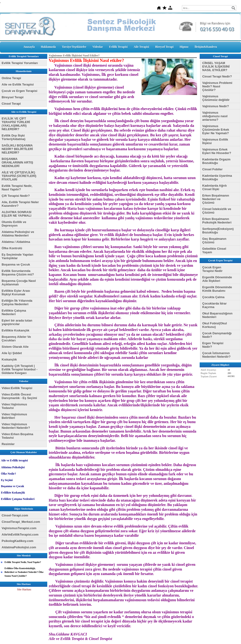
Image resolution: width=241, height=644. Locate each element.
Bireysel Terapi (164, 47)
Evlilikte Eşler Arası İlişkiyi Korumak (16, 292)
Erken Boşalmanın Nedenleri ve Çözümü (216, 199)
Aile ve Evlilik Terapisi (18, 84)
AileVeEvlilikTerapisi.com (20, 535)
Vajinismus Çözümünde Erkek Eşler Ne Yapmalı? (216, 130)
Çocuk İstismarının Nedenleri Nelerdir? (216, 355)
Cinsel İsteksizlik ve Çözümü (217, 211)
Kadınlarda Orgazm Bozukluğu (216, 161)
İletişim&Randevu (206, 47)
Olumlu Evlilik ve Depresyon (14, 224)
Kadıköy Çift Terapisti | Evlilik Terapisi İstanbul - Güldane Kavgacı (19, 369)
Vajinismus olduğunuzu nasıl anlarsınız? (215, 116)
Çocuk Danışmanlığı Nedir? (217, 335)
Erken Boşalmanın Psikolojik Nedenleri (217, 221)
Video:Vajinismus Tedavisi (14, 406)
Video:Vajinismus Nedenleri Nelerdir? (16, 426)
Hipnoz (184, 47)
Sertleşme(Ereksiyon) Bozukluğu (218, 231)
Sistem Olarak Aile (15, 347)
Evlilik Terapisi (118, 47)
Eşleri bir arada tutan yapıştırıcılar (17, 322)
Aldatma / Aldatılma (16, 242)
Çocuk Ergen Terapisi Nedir (212, 269)
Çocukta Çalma (213, 297)
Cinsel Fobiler (212, 169)
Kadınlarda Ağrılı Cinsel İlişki (215, 187)
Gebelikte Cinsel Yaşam (214, 250)
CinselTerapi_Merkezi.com (21, 522)
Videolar (98, 47)
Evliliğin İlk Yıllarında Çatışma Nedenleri (17, 302)
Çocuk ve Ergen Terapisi (19, 91)
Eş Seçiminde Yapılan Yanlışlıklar (17, 256)
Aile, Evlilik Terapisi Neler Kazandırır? (20, 204)
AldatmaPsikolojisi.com (19, 547)
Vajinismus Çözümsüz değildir (216, 98)
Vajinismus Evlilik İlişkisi (215, 141)
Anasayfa (29, 47)
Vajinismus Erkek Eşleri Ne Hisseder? (217, 151)
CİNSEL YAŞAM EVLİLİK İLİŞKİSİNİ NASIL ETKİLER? (216, 67)
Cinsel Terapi (11, 104)
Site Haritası (24, 589)
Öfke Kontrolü (12, 248)
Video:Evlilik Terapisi (17, 388)
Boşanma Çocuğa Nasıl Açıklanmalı (19, 283)
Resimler (8, 444)
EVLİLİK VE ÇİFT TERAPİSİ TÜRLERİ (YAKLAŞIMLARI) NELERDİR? (16, 124)
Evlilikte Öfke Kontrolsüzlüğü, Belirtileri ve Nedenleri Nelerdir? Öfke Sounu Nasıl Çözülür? (24, 572)
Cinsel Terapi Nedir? (217, 76)
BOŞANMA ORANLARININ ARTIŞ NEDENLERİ (17, 162)
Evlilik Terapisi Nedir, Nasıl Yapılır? (17, 188)
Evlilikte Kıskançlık (15, 330)
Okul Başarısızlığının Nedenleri (217, 315)
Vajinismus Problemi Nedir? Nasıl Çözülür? (217, 86)
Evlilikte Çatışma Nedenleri (14, 312)
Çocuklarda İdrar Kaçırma (214, 305)
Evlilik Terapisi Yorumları (20, 63)
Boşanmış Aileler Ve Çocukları (16, 339)
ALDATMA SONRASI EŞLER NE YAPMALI (17, 214)
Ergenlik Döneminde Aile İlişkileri (217, 279)
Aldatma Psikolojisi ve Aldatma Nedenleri (18, 234)
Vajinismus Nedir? (216, 106)
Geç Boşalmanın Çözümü (214, 240)
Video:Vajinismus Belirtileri (14, 416)
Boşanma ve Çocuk (16, 264)
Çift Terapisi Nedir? (16, 196)
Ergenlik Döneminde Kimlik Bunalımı (217, 289)
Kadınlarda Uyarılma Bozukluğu (217, 177)
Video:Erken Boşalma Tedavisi (17, 436)
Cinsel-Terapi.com (15, 515)
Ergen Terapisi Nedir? (213, 345)
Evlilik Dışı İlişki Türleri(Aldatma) (13, 137)
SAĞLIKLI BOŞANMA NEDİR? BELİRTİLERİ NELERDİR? (17, 149)
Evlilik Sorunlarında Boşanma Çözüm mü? (18, 273)
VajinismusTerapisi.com (19, 528)
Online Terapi (11, 78)
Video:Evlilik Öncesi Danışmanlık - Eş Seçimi (19, 396)
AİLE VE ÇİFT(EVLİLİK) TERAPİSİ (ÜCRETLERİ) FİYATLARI (19, 176)
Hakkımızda (48, 47)
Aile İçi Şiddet (12, 353)
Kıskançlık (9, 359)
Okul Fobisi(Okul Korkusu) (215, 325)
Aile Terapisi (141, 47)
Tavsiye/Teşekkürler (74, 47)
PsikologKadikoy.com (17, 541)
